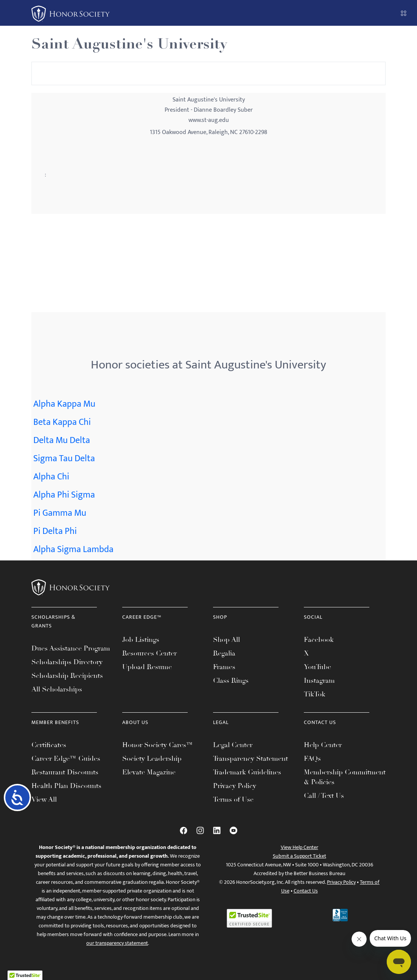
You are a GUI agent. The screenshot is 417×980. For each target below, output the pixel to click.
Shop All (226, 640)
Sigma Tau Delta (64, 459)
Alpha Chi (51, 477)
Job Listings (141, 640)
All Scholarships (57, 689)
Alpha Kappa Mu (64, 404)
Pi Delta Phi (55, 531)
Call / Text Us (324, 796)
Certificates (49, 745)
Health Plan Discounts (66, 786)
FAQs (312, 758)
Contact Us (306, 891)
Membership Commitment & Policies (345, 777)
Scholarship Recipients (67, 676)
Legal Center (233, 745)
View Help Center (300, 847)
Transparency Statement (251, 758)
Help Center (323, 745)
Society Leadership (152, 758)
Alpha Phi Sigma (64, 495)
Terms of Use (233, 799)
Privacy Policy (235, 786)
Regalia (224, 653)
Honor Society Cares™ (158, 745)
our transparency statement (117, 943)
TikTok (315, 694)
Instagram (319, 680)
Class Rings (231, 680)
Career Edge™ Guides (66, 758)
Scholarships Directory (67, 662)
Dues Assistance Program (71, 648)
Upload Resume (147, 667)
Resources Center (149, 653)
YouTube (317, 667)
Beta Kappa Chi (62, 422)
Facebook (319, 640)
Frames (224, 667)
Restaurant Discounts (65, 772)
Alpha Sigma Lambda (73, 549)
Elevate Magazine (149, 772)
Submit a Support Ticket (300, 856)
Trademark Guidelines (247, 772)
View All (44, 799)
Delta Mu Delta (62, 440)
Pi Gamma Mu (60, 513)
